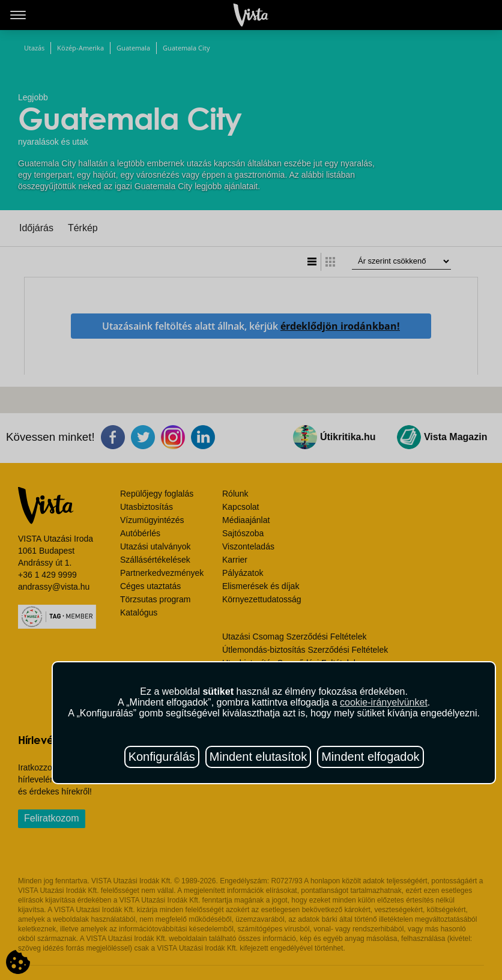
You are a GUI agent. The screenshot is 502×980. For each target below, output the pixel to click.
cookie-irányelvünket (384, 702)
